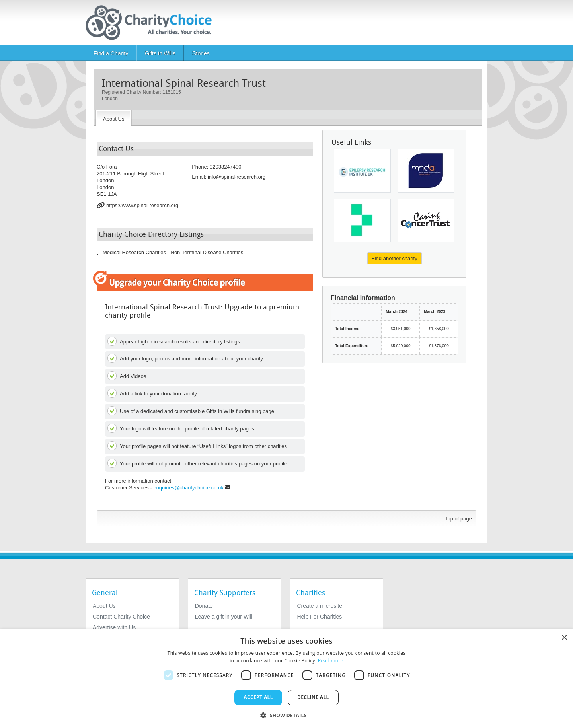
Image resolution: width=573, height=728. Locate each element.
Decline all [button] (313, 697)
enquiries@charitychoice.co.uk (188, 488)
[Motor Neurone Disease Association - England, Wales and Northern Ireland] (426, 171)
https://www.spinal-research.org (137, 205)
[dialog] (286, 679)
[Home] (152, 23)
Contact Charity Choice (121, 617)
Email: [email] (229, 177)
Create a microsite (320, 606)
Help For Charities (319, 617)
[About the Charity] (114, 118)
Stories (201, 53)
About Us (104, 606)
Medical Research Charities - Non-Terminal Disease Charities (173, 252)
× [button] (564, 638)
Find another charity (395, 258)
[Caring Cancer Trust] (426, 220)
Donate (204, 606)
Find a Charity (111, 53)
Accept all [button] (258, 697)
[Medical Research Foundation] (362, 220)
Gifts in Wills (160, 53)
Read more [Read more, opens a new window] (331, 661)
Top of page (458, 519)
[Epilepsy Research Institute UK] (362, 171)
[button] (286, 715)
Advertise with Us (114, 627)
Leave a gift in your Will (224, 617)
